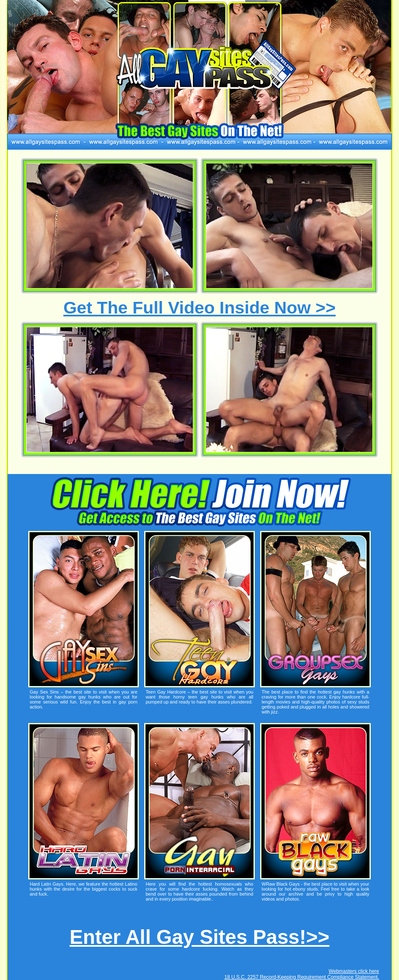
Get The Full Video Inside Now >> (199, 307)
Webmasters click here (354, 971)
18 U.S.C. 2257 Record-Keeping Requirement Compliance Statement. (302, 977)
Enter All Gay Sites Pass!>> (199, 937)
